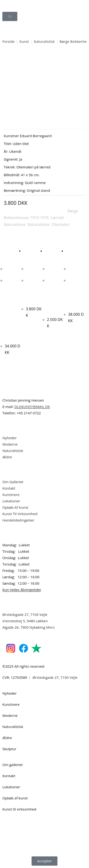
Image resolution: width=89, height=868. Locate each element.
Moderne (10, 444)
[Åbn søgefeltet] (45, 30)
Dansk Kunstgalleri (24, 5)
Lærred (57, 218)
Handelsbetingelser (18, 520)
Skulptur (9, 749)
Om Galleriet (13, 482)
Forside (9, 42)
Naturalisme (15, 224)
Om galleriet (13, 765)
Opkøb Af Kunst (15, 507)
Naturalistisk (44, 42)
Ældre (7, 457)
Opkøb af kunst (15, 798)
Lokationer (11, 501)
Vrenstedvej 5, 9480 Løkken (25, 621)
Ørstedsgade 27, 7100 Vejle (25, 614)
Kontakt (9, 488)
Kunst (24, 42)
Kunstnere (11, 495)
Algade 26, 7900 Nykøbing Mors (28, 627)
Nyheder (9, 438)
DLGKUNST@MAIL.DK (32, 407)
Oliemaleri (61, 224)
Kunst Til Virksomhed (20, 514)
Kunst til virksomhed (19, 809)
